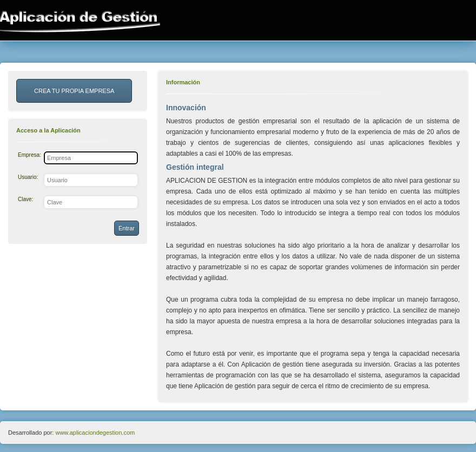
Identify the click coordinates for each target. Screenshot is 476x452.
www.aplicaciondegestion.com (95, 433)
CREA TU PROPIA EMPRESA (74, 91)
